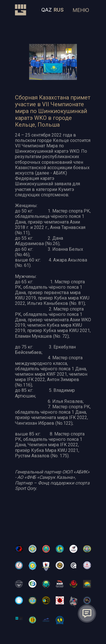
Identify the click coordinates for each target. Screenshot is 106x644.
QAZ (46, 10)
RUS (59, 10)
